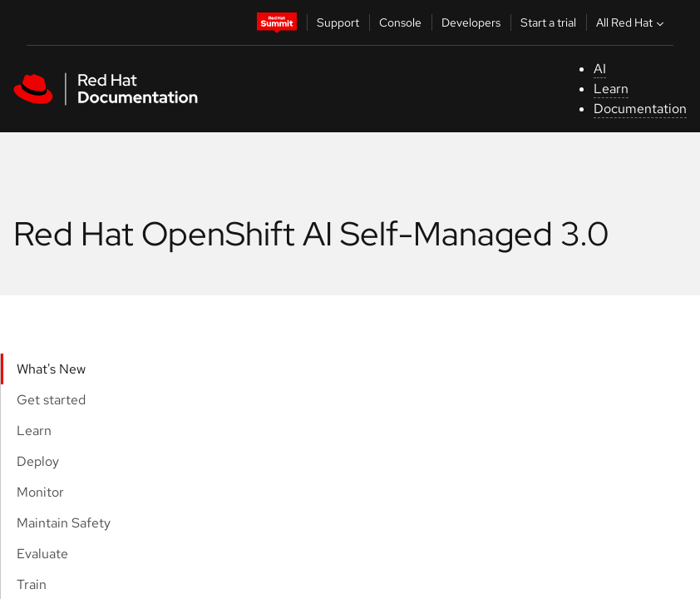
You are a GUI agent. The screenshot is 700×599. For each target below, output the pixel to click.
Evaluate (42, 554)
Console (400, 22)
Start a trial (548, 22)
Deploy (38, 461)
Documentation (640, 109)
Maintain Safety (64, 523)
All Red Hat (632, 22)
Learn (611, 89)
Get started (51, 400)
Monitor (40, 492)
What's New (51, 369)
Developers (471, 22)
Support (338, 22)
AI (600, 69)
